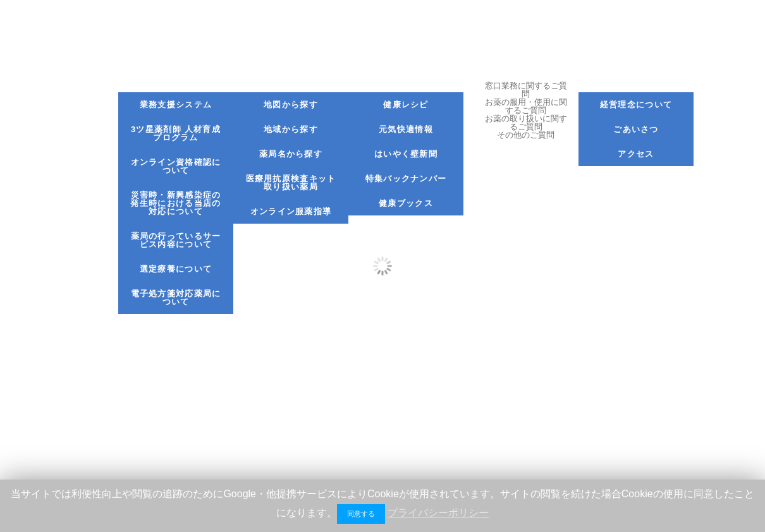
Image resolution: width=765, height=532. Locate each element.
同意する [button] (361, 514)
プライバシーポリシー (438, 513)
